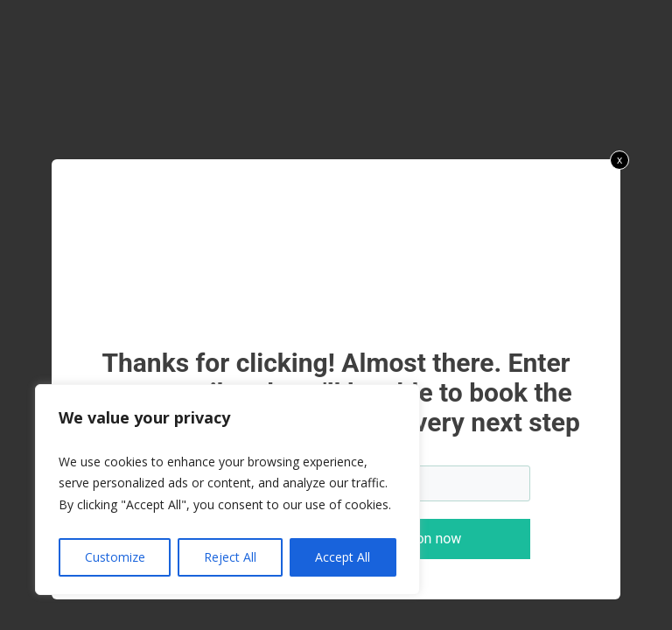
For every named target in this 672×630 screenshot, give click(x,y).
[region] (227, 490)
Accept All (343, 557)
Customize (115, 557)
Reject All (230, 557)
